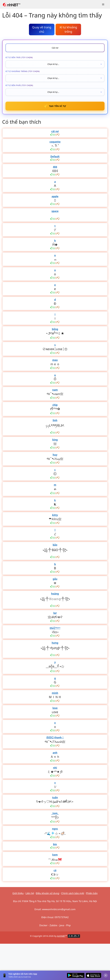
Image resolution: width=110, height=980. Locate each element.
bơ (55, 613)
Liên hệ (30, 893)
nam (55, 390)
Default (55, 157)
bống (55, 329)
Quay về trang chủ (42, 29)
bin (55, 844)
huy (55, 455)
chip (55, 405)
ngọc (55, 829)
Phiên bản (92, 893)
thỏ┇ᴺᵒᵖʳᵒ (55, 628)
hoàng (55, 594)
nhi (55, 768)
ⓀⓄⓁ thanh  (55, 738)
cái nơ (55, 131)
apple (55, 197)
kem (55, 855)
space (55, 211)
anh (55, 753)
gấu (55, 579)
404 (55, 167)
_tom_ (55, 813)
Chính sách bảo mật (73, 893)
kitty (55, 515)
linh (55, 420)
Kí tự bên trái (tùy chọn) (19, 57)
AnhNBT (61, 936)
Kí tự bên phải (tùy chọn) (19, 85)
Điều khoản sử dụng (48, 893)
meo (55, 360)
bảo (55, 545)
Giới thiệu (18, 893)
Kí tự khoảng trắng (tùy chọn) (23, 71)
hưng (55, 643)
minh (55, 693)
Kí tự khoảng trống (68, 29)
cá (55, 870)
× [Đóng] (106, 975)
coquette (55, 142)
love (55, 708)
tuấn (55, 798)
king (55, 440)
